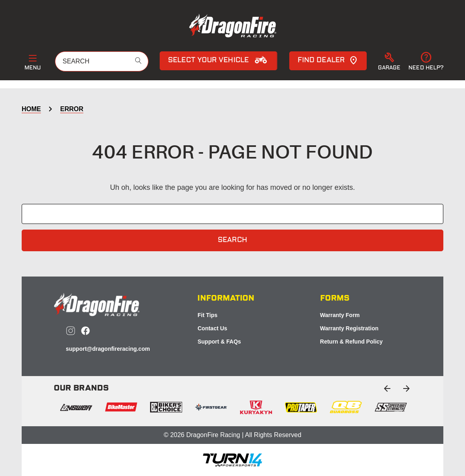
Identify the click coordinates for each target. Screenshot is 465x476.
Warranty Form (340, 315)
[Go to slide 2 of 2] (387, 389)
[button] (389, 62)
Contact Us (212, 328)
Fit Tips (207, 315)
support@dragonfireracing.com (108, 349)
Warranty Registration (349, 328)
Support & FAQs (219, 342)
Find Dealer (328, 61)
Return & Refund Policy (351, 342)
